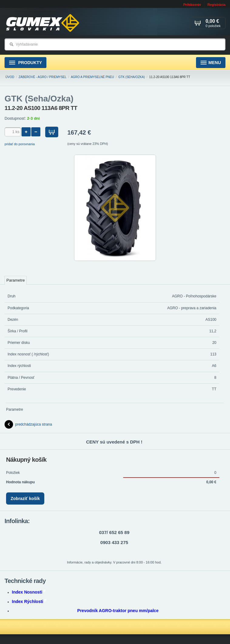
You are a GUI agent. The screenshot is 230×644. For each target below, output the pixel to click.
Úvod (10, 77)
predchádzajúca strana (28, 424)
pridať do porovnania (20, 144)
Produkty (25, 63)
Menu (211, 63)
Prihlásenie (192, 5)
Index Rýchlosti (29, 601)
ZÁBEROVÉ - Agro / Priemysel (42, 77)
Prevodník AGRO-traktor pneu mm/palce (118, 611)
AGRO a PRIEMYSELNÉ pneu (92, 77)
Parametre (16, 280)
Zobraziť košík (25, 498)
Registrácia (216, 5)
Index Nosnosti (29, 592)
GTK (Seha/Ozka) (132, 77)
